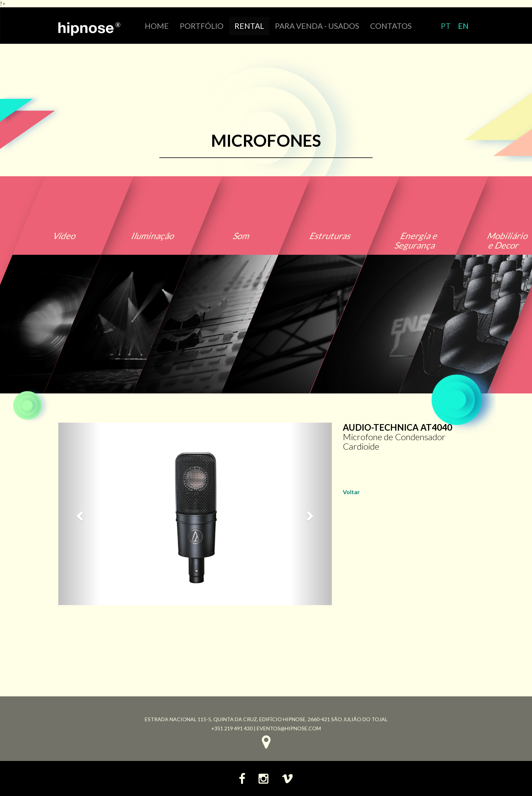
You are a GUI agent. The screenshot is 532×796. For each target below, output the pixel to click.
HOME (157, 26)
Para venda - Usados (317, 26)
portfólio (202, 26)
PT (446, 26)
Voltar (351, 492)
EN (463, 26)
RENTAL (249, 26)
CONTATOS (391, 26)
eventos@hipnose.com (289, 728)
